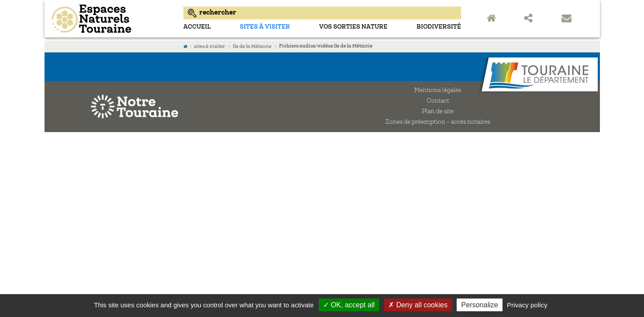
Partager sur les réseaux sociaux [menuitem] (530, 19)
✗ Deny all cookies (418, 305)
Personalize (480, 305)
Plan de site (438, 112)
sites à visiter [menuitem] (265, 27)
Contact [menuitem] (568, 19)
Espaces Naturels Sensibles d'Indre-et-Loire (112, 19)
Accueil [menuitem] (197, 27)
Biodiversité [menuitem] (439, 27)
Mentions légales (438, 91)
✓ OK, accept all (349, 305)
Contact (438, 101)
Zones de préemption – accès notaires (438, 122)
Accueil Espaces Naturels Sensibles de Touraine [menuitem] (493, 19)
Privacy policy (527, 305)
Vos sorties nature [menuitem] (353, 27)
